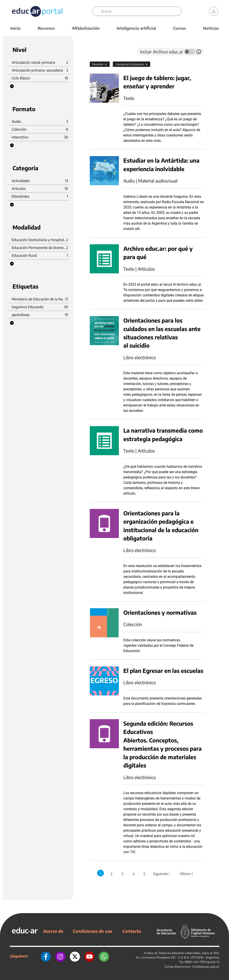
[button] (12, 86)
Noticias (211, 28)
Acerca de (53, 931)
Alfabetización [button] (86, 28)
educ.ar (152, 953)
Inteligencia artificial (136, 28)
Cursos (180, 28)
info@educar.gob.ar (206, 966)
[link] (214, 11)
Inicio (15, 28)
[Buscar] (141, 11)
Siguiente (162, 874)
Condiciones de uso (93, 931)
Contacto (132, 931)
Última (186, 874)
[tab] (99, 52)
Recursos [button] (46, 28)
